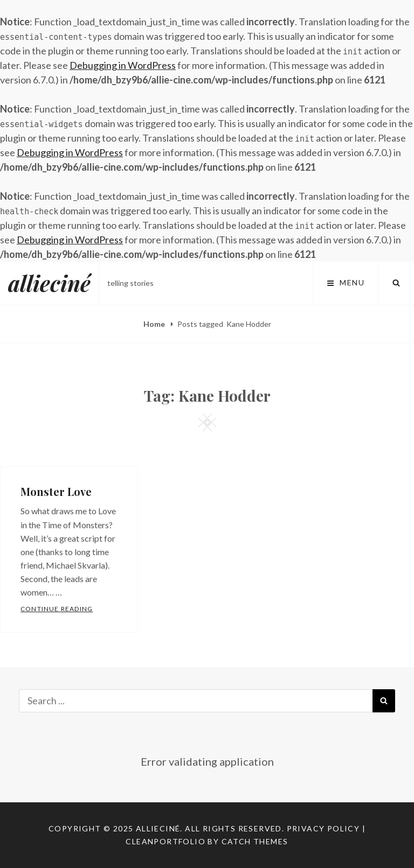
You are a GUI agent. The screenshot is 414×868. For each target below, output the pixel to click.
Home (155, 324)
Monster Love (56, 491)
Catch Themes (255, 841)
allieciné (49, 283)
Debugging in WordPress (123, 65)
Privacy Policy (323, 828)
